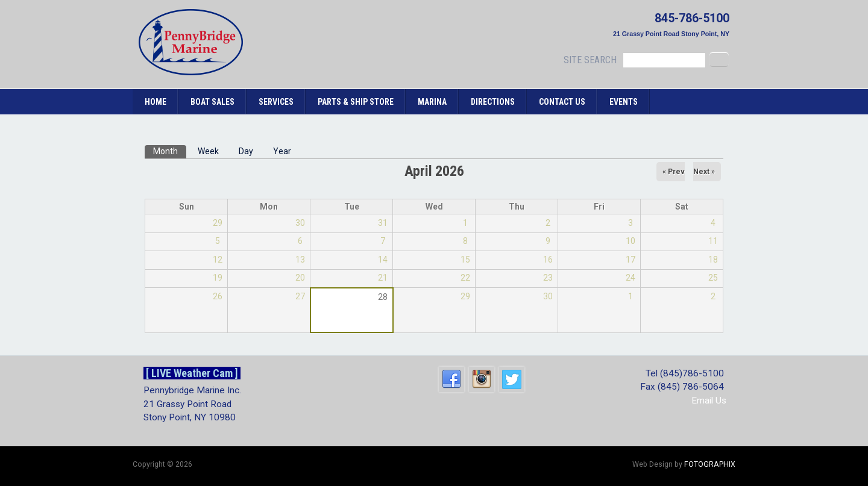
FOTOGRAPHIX (710, 464)
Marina (432, 102)
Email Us (709, 400)
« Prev (674, 172)
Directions (493, 102)
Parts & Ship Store (356, 102)
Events (624, 102)
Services (276, 102)
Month (170, 151)
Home (156, 102)
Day (246, 151)
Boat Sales (212, 102)
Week (208, 151)
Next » (704, 172)
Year (282, 151)
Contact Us (562, 102)
